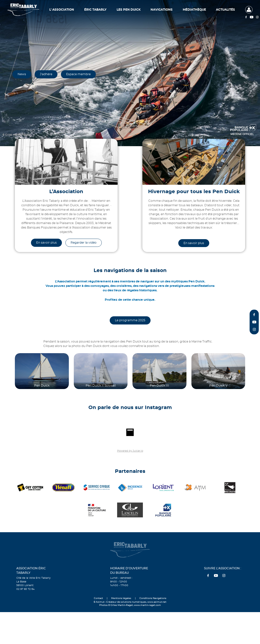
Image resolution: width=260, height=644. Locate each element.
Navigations (162, 10)
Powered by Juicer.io (130, 451)
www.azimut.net (157, 602)
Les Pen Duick (129, 10)
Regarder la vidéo (84, 243)
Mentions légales (121, 598)
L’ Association (62, 10)
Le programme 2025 (130, 320)
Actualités (225, 10)
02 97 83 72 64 (26, 589)
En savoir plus (46, 243)
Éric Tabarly (95, 10)
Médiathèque (194, 10)
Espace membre (78, 74)
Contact (98, 598)
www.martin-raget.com (147, 605)
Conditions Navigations (153, 598)
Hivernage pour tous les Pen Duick (194, 192)
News (22, 74)
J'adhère (46, 74)
